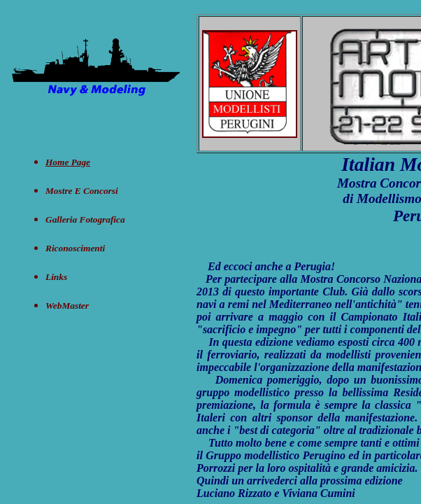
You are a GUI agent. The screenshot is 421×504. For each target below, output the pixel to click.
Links (56, 277)
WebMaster (67, 306)
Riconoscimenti (75, 248)
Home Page (68, 162)
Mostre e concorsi (82, 191)
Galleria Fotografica (85, 219)
